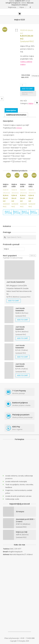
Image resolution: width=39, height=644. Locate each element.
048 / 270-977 (16, 549)
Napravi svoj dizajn (28, 93)
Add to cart (27, 89)
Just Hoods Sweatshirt (16, 282)
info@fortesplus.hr (15, 552)
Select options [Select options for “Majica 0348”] (25, 212)
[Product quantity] (23, 85)
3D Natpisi (20, 512)
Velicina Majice (26, 76)
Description (11, 110)
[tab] (11, 110)
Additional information (16, 115)
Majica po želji (22, 532)
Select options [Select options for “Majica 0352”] (34, 212)
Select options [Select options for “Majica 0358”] (17, 212)
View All (33, 256)
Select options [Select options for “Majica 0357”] (8, 212)
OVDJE (19, 128)
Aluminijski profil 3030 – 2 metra (25, 520)
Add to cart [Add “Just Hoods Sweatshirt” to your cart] (14, 301)
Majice (31, 103)
